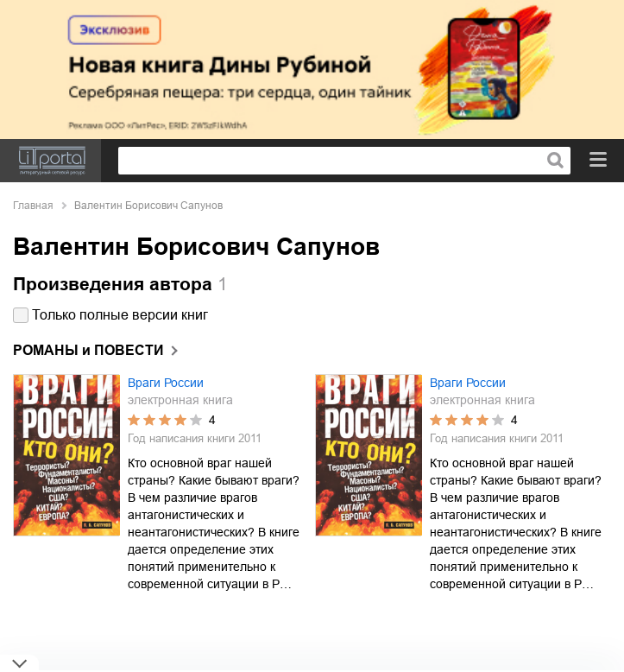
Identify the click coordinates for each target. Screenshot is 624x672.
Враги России (166, 383)
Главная (33, 206)
